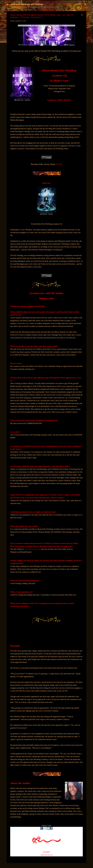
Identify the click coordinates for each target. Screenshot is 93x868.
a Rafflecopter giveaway (47, 855)
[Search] (85, 5)
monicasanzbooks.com (33, 549)
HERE (58, 164)
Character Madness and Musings (27, 4)
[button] (82, 15)
